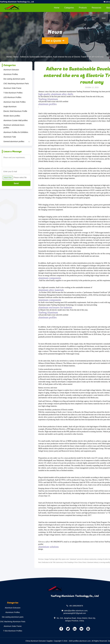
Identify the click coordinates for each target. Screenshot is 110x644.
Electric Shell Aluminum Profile (15, 111)
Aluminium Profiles (11, 74)
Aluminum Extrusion (11, 70)
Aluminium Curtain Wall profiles (16, 120)
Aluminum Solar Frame (12, 88)
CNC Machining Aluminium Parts (16, 84)
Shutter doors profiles (12, 116)
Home (57, 8)
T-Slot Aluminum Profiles (13, 93)
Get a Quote (53, 41)
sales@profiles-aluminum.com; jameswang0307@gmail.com (76, 612)
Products (83, 8)
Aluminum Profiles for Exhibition (16, 132)
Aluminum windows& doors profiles (14, 126)
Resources (96, 8)
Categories (69, 8)
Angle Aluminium (10, 107)
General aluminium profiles (14, 141)
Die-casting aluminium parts (14, 79)
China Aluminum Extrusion (36, 641)
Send (16, 183)
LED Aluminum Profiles (12, 97)
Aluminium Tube (10, 137)
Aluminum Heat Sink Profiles (14, 102)
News (16, 57)
